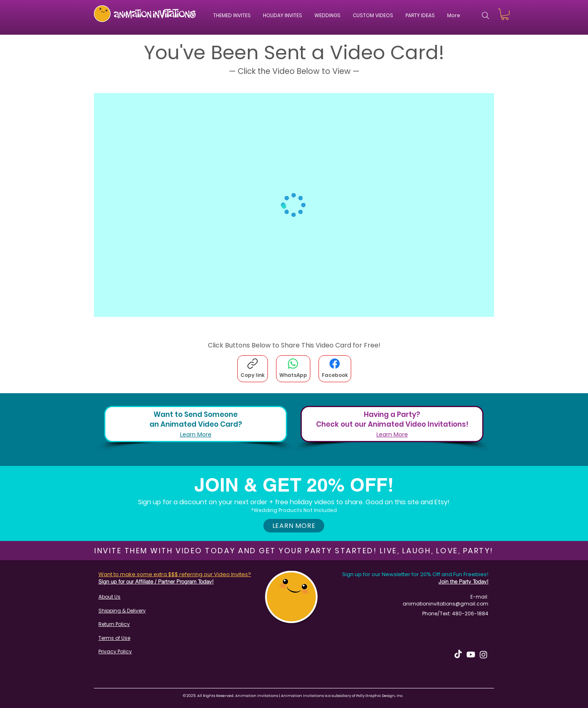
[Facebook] (335, 369)
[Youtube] (471, 655)
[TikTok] (458, 655)
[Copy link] (253, 369)
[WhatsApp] (293, 369)
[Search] (486, 16)
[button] (373, 15)
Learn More (196, 434)
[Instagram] (483, 655)
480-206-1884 (470, 613)
